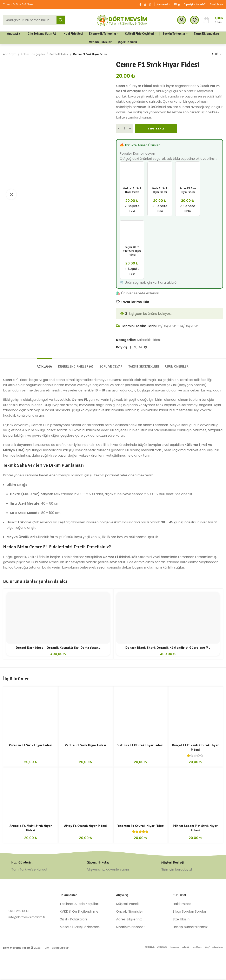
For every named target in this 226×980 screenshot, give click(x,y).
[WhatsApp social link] (150, 4)
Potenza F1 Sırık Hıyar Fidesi (31, 745)
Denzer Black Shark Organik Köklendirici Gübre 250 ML (168, 648)
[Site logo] (122, 20)
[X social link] (135, 347)
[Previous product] (213, 54)
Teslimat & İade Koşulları (79, 904)
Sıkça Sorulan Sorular (190, 912)
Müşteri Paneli (127, 904)
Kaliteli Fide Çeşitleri (33, 54)
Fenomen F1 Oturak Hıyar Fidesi (141, 826)
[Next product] (221, 54)
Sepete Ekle (156, 129)
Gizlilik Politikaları (73, 919)
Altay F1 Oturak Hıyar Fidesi (85, 826)
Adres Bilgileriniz (129, 919)
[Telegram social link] (146, 347)
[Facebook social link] (140, 4)
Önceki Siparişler (130, 912)
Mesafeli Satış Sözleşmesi (80, 927)
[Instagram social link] (145, 4)
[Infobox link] (38, 866)
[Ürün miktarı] (124, 129)
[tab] (44, 365)
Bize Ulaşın (181, 919)
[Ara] (34, 20)
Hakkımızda (182, 904)
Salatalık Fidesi (59, 54)
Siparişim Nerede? (131, 927)
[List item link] (28, 911)
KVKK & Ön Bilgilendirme (79, 912)
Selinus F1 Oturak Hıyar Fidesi (140, 745)
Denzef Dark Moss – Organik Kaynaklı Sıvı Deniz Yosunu (58, 648)
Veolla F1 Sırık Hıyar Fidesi (85, 745)
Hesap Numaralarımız (190, 927)
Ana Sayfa (10, 54)
